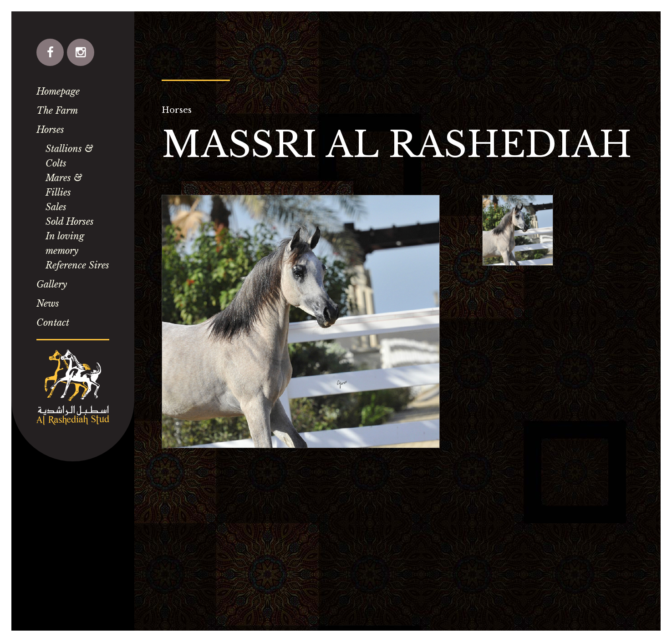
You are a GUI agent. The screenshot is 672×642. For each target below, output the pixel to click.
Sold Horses (70, 222)
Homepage (58, 91)
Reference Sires (77, 265)
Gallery (52, 284)
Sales (56, 207)
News (48, 303)
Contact (53, 323)
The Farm (57, 111)
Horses (50, 130)
